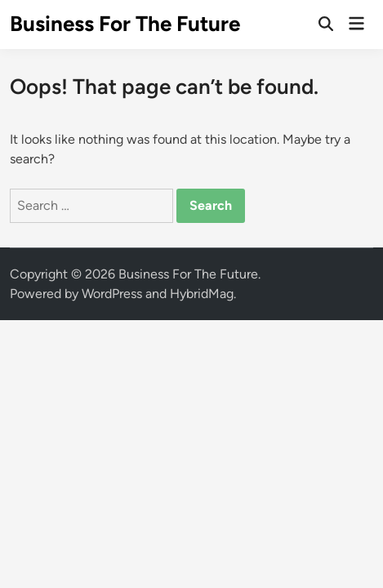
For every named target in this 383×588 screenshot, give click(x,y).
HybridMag (202, 294)
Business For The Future (125, 24)
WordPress (112, 294)
